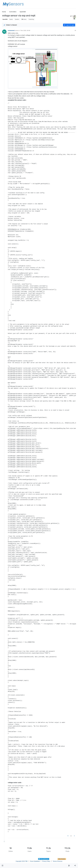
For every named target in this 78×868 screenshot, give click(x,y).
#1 (75, 30)
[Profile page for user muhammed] (4, 32)
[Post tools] (74, 836)
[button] (2, 866)
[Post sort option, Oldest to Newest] (10, 25)
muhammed (11, 30)
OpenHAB (5, 19)
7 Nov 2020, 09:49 (25, 30)
